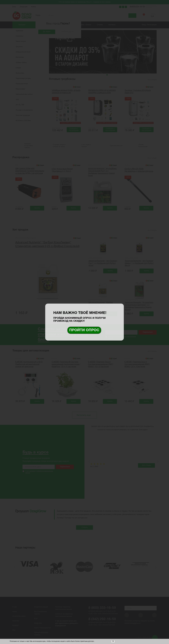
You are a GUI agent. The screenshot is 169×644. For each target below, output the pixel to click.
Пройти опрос (84, 330)
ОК (113, 641)
